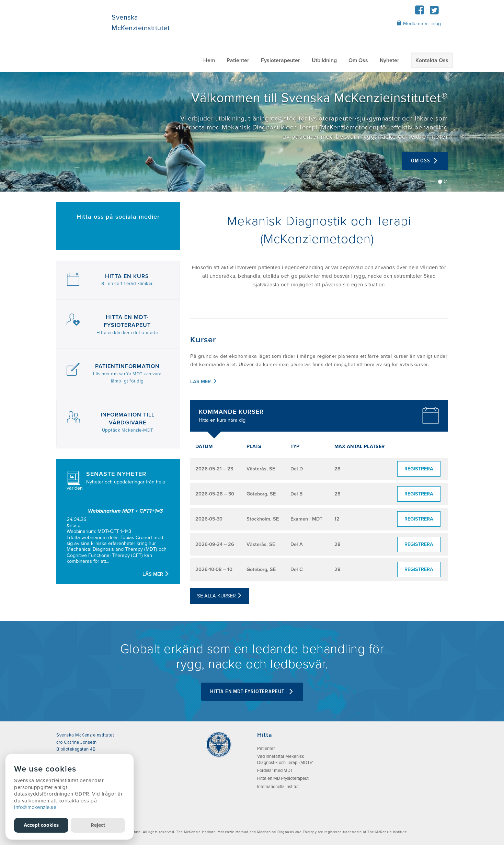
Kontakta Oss (432, 60)
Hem (209, 60)
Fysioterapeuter (280, 60)
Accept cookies (41, 825)
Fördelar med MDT (275, 770)
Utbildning (324, 60)
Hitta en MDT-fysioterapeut (252, 692)
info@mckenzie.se (35, 807)
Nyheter (390, 60)
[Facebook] (420, 12)
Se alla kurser (220, 596)
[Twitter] (434, 12)
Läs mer (156, 574)
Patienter (238, 60)
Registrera (419, 469)
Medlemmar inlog (419, 23)
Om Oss (358, 60)
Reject (98, 825)
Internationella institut (278, 787)
